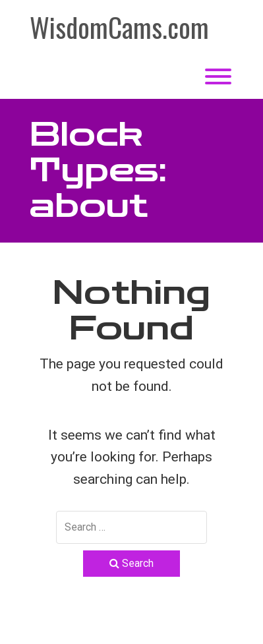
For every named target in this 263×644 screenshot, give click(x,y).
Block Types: (98, 170)
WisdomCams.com (119, 27)
